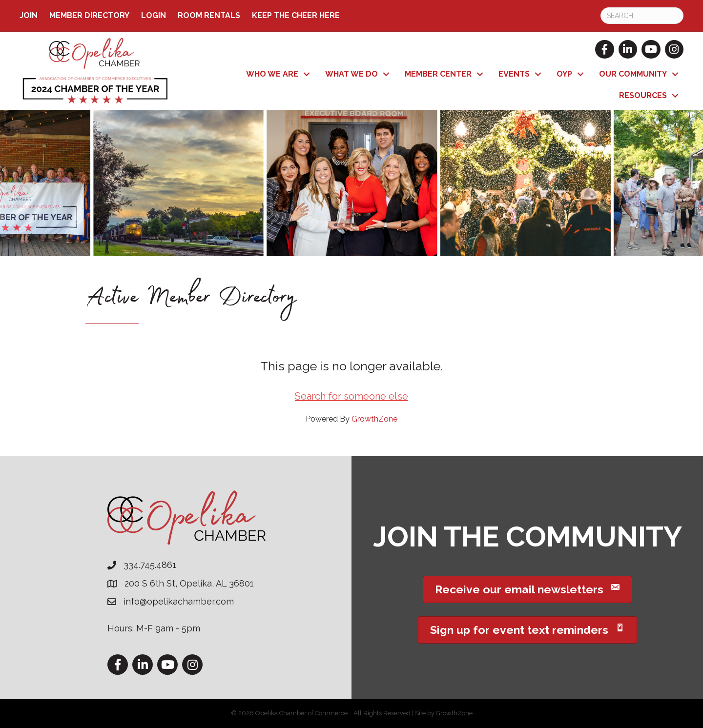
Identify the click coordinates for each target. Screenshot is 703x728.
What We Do (351, 74)
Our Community (633, 74)
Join (29, 15)
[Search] (642, 16)
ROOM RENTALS (209, 15)
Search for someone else (351, 396)
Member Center (438, 74)
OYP (564, 74)
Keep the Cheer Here (296, 15)
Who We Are (272, 74)
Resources (643, 95)
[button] (527, 589)
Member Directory (89, 15)
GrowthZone (374, 419)
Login (154, 15)
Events (514, 74)
